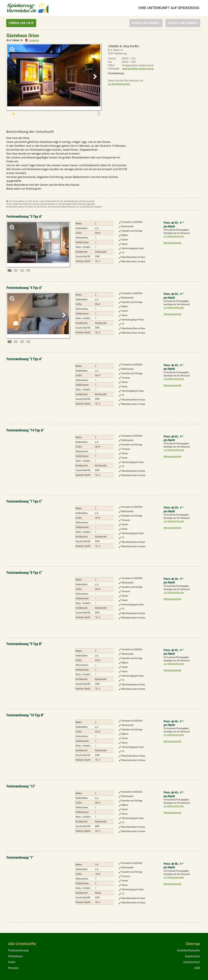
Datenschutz (192, 962)
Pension (13, 968)
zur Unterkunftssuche (119, 84)
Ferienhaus (15, 956)
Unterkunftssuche (188, 950)
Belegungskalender (173, 243)
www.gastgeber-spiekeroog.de (138, 69)
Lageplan (32, 40)
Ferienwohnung (18, 950)
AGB (197, 968)
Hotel (12, 962)
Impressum (192, 956)
